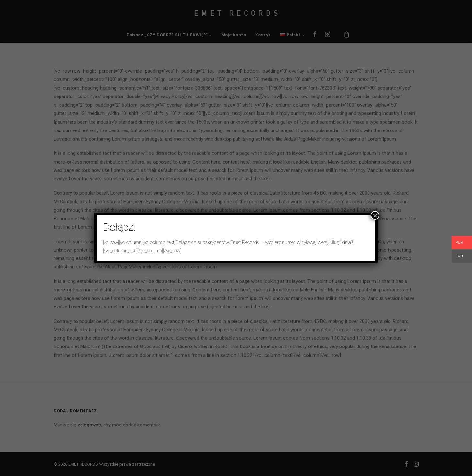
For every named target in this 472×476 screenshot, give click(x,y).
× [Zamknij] (375, 215)
